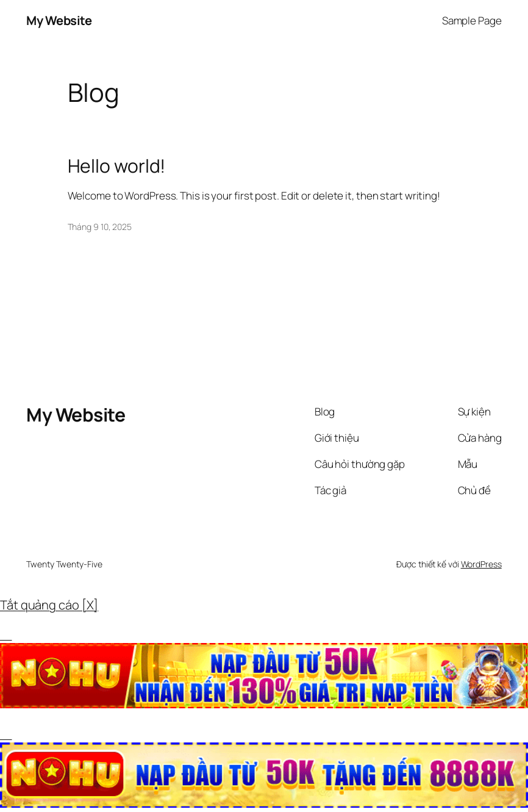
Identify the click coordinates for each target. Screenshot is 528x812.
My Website (59, 20)
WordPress (481, 564)
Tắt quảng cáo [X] (49, 605)
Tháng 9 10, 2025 (100, 227)
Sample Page (472, 20)
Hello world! (117, 166)
